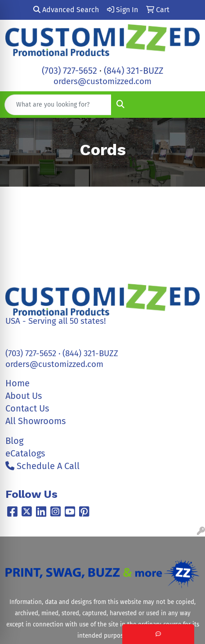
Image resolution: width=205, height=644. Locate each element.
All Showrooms (36, 421)
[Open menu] (187, 105)
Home (18, 383)
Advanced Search (66, 10)
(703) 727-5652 (69, 71)
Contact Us (27, 408)
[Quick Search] (58, 105)
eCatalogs (25, 453)
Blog (14, 441)
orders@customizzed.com (102, 81)
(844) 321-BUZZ (134, 71)
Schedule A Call (42, 466)
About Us (24, 396)
